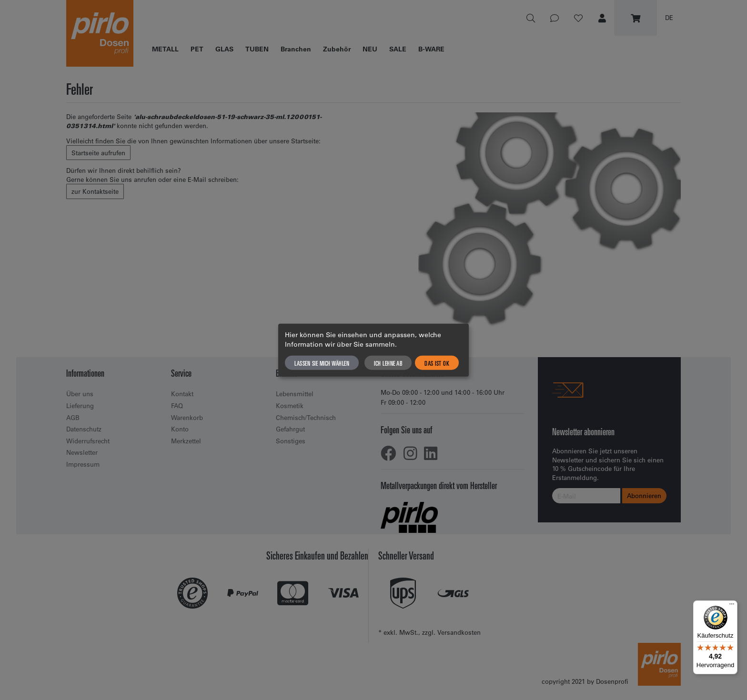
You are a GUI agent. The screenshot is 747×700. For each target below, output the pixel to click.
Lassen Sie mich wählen (322, 362)
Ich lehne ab (388, 362)
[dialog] (373, 350)
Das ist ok (437, 362)
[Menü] (732, 606)
